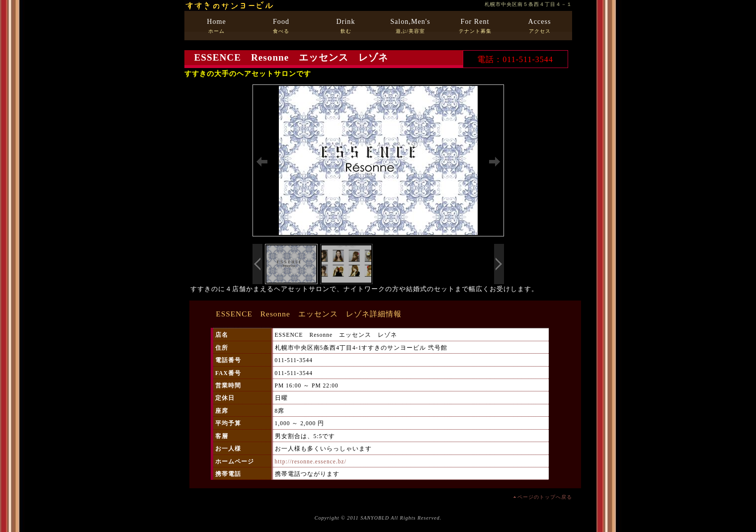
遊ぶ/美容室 (410, 26)
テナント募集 (475, 26)
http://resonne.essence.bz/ (311, 461)
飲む (346, 26)
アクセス (540, 26)
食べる (281, 26)
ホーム (216, 26)
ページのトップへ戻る (545, 497)
